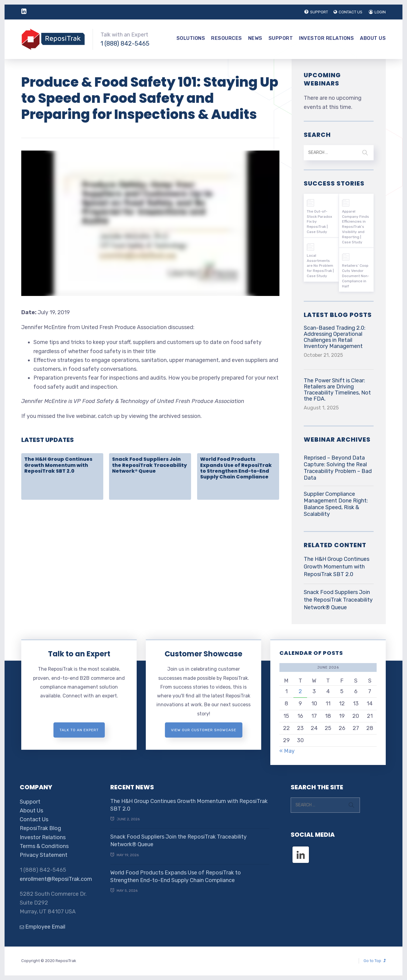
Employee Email (43, 927)
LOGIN (377, 12)
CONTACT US (347, 12)
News (255, 38)
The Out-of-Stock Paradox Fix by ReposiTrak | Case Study (319, 222)
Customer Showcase (203, 654)
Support (281, 38)
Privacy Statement (44, 855)
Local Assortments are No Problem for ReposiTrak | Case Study (320, 266)
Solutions (191, 38)
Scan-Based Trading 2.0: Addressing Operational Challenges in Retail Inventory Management (335, 337)
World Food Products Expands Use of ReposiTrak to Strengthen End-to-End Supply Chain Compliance (236, 468)
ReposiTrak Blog (40, 828)
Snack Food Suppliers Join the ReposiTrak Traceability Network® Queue (149, 465)
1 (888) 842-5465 (125, 43)
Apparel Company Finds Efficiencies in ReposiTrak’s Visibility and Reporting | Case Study (356, 227)
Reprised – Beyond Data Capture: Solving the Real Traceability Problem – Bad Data (338, 468)
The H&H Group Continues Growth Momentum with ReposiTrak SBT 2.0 (58, 465)
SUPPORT (315, 12)
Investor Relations (326, 38)
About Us (373, 38)
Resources (227, 38)
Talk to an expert (79, 730)
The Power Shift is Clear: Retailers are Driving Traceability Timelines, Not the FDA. (337, 390)
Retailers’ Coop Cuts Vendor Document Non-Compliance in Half (356, 276)
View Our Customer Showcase (204, 730)
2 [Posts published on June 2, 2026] (300, 691)
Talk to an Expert (79, 654)
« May (287, 751)
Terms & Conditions (44, 846)
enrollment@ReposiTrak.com (56, 879)
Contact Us (34, 819)
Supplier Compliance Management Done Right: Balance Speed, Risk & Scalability (336, 504)
